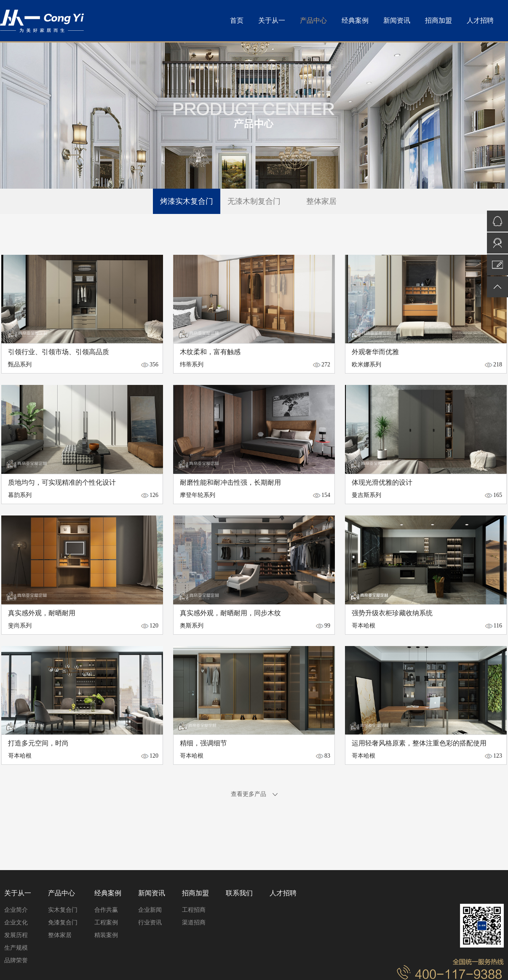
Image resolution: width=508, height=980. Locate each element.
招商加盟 (438, 20)
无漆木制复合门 (254, 201)
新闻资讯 (397, 20)
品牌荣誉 (16, 960)
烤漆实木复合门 (187, 201)
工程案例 (106, 923)
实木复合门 (63, 910)
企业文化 (16, 923)
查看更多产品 (254, 794)
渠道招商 (194, 923)
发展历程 (16, 935)
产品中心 (313, 20)
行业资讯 (150, 923)
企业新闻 (150, 910)
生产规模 (16, 948)
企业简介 (16, 910)
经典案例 (355, 20)
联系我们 (239, 893)
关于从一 (272, 20)
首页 (237, 20)
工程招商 (194, 910)
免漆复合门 (63, 923)
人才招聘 (480, 20)
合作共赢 (106, 910)
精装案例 (106, 935)
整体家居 (321, 201)
